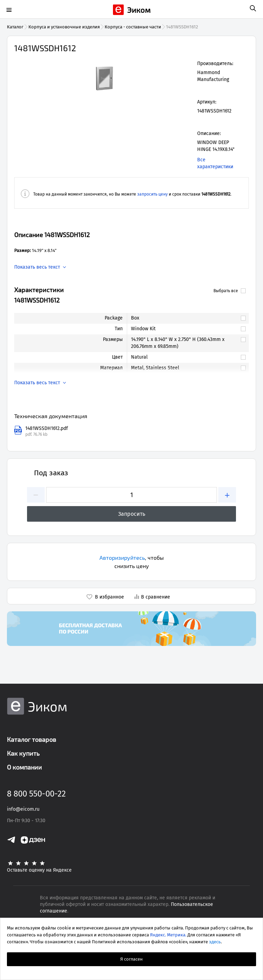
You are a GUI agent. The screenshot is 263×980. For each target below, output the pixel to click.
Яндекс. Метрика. (168, 935)
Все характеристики (215, 163)
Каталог (15, 27)
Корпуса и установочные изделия (64, 27)
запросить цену (152, 194)
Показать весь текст (37, 267)
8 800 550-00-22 (36, 794)
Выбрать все (230, 291)
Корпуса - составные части (133, 27)
